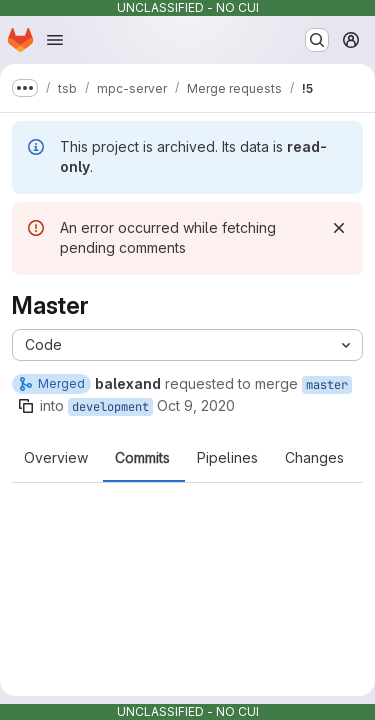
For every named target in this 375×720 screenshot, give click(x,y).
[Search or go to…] (317, 40)
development (110, 407)
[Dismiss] (339, 228)
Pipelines (227, 458)
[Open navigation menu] (55, 40)
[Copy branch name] (26, 406)
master (327, 385)
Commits (142, 458)
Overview (56, 458)
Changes (314, 458)
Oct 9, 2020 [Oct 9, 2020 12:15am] (196, 405)
